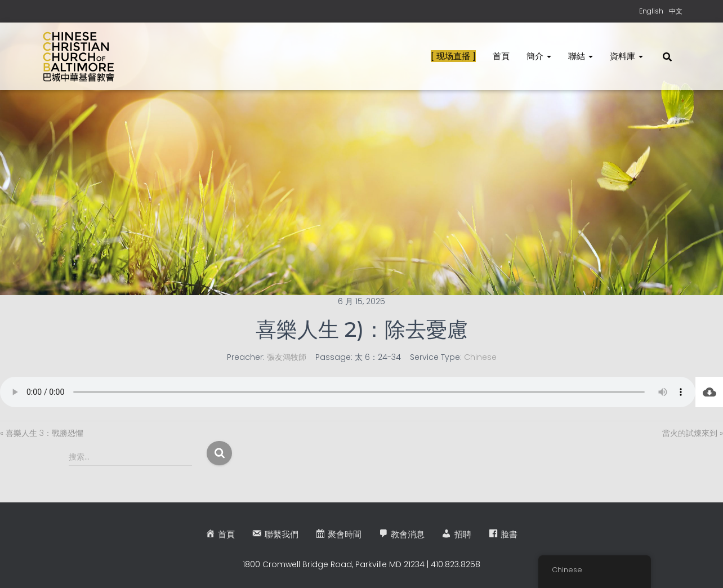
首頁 (501, 56)
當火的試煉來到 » (693, 433)
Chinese (480, 357)
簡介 (539, 56)
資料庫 (626, 56)
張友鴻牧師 (287, 357)
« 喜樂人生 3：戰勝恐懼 (42, 433)
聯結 (581, 56)
